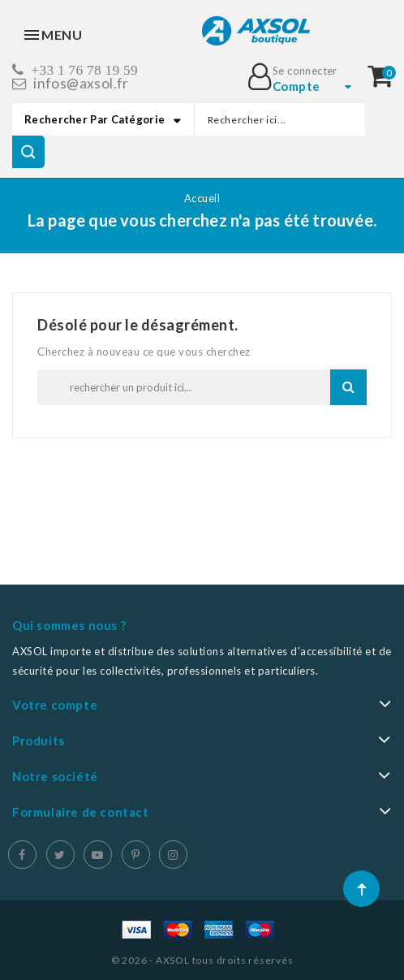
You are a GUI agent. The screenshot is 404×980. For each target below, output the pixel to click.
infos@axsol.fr (81, 83)
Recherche (348, 387)
